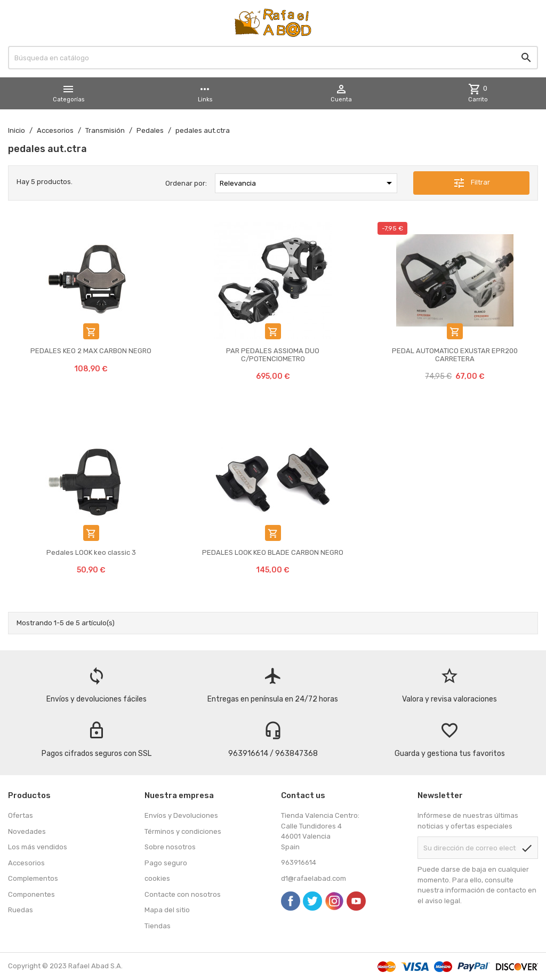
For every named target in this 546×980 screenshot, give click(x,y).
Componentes (31, 894)
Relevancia (308, 183)
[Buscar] (273, 58)
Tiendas (158, 926)
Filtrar (471, 183)
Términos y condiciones (183, 831)
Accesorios (26, 863)
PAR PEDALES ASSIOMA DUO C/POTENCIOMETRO (273, 354)
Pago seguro (166, 863)
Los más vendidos (38, 847)
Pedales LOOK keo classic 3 (91, 552)
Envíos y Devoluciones (181, 815)
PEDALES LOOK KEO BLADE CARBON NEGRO (273, 552)
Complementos (33, 878)
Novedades (27, 831)
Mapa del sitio (167, 910)
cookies (157, 878)
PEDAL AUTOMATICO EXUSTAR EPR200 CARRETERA (455, 354)
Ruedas (21, 910)
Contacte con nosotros (183, 894)
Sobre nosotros (170, 847)
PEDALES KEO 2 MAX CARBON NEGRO (91, 351)
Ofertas (21, 815)
